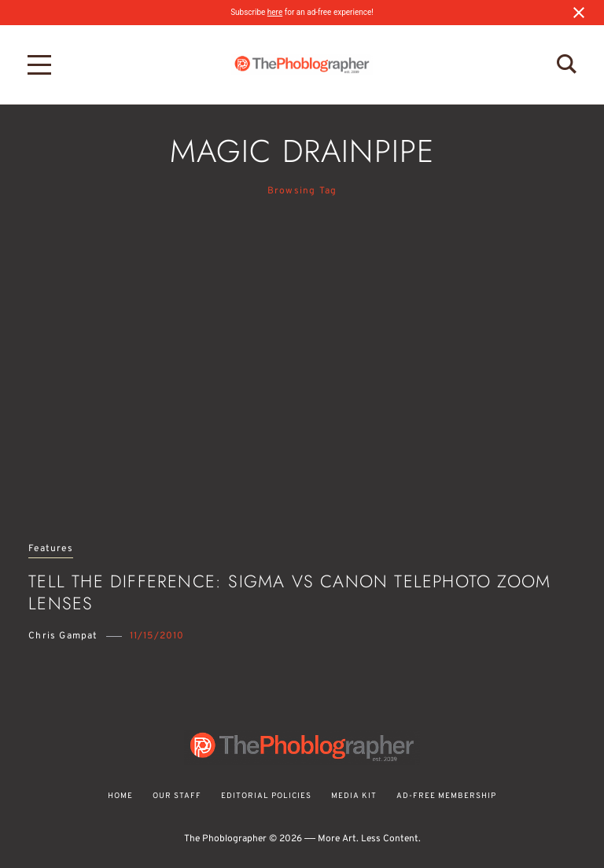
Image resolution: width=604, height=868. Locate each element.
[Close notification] (579, 13)
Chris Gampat (63, 636)
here (275, 12)
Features (51, 549)
